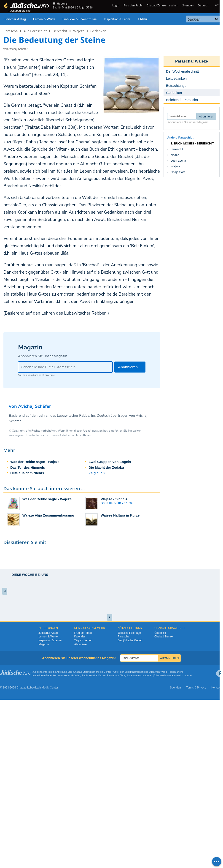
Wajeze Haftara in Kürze (120, 515)
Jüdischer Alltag (15, 19)
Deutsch (203, 5)
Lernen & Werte (44, 19)
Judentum (132, 675)
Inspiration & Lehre (117, 19)
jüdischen (158, 675)
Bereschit (60, 31)
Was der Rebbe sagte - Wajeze (35, 462)
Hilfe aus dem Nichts (27, 473)
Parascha (11, 31)
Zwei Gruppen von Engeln (110, 462)
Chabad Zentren (164, 637)
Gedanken (98, 31)
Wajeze (79, 31)
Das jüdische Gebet (130, 640)
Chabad (78, 672)
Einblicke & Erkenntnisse (79, 19)
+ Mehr (142, 19)
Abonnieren (81, 644)
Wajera (175, 166)
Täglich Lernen (83, 640)
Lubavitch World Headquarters (166, 672)
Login (115, 5)
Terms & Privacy (196, 688)
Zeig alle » (97, 473)
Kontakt (216, 688)
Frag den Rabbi (133, 5)
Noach (175, 155)
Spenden (188, 5)
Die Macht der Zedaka (106, 467)
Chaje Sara (178, 172)
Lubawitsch (89, 672)
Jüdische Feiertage (129, 633)
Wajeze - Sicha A (114, 499)
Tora (122, 675)
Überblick (160, 633)
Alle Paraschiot (35, 31)
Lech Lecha (178, 161)
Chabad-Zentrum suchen (162, 5)
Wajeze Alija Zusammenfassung (48, 515)
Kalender (80, 637)
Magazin (44, 644)
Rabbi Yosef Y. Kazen (94, 675)
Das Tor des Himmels (28, 467)
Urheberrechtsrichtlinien (76, 435)
